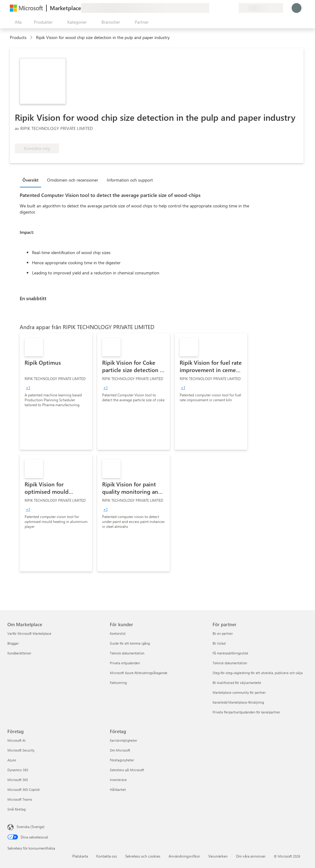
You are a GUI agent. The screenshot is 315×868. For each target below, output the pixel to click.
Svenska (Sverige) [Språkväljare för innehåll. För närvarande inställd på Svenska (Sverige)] (31, 827)
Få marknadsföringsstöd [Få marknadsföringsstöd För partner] (230, 653)
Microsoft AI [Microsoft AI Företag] (16, 740)
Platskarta (80, 856)
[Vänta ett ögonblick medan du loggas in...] (297, 8)
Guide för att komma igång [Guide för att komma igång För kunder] (130, 643)
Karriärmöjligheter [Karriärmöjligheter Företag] (124, 740)
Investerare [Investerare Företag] (118, 780)
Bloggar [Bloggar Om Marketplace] (13, 643)
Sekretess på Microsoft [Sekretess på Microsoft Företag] (127, 770)
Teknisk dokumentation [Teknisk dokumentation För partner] (230, 663)
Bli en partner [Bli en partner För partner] (223, 633)
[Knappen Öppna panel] (17, 22)
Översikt (30, 180)
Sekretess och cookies (143, 856)
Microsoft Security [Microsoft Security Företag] (21, 750)
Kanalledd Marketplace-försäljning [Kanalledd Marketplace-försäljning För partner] (238, 702)
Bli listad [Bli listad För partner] (219, 643)
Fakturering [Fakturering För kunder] (118, 683)
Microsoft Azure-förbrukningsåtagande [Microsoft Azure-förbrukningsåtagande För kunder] (139, 673)
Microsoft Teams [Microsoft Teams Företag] (20, 799)
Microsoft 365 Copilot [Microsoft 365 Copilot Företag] (24, 789)
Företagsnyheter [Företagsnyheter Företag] (122, 760)
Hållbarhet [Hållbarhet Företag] (118, 789)
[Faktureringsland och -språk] (261, 8)
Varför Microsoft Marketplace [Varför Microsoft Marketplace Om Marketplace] (29, 633)
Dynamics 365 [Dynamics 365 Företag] (18, 770)
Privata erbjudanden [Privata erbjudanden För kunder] (125, 663)
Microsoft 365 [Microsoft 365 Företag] (18, 780)
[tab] (32, 180)
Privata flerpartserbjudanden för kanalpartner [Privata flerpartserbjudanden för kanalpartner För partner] (246, 712)
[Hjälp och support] (219, 8)
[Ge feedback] (212, 8)
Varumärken (218, 856)
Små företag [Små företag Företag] (16, 809)
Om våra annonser (251, 856)
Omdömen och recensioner (73, 180)
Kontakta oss (107, 856)
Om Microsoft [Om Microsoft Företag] (120, 750)
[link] (56, 391)
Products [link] (18, 37)
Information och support (130, 180)
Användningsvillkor (184, 856)
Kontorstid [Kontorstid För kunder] (118, 633)
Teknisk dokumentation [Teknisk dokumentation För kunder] (127, 653)
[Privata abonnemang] (234, 8)
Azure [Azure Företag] (12, 760)
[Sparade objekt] (226, 8)
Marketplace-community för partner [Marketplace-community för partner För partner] (239, 692)
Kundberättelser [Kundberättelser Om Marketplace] (19, 653)
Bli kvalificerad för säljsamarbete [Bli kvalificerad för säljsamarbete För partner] (237, 683)
